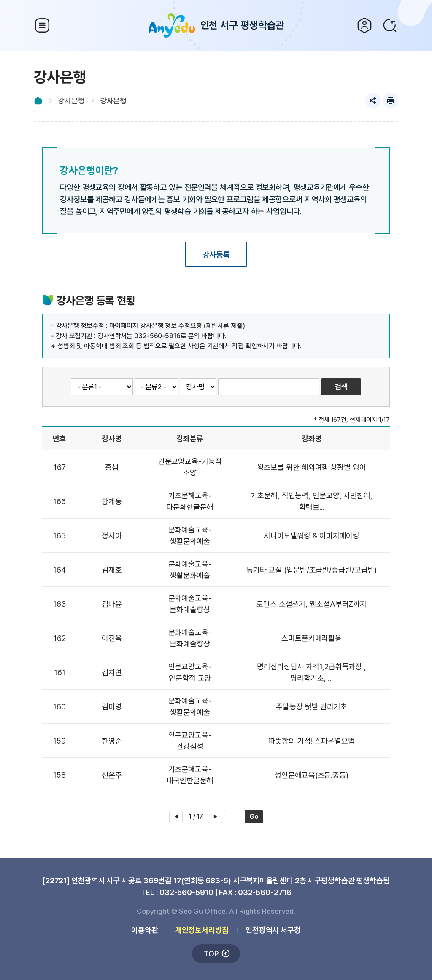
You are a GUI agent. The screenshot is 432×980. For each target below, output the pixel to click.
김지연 (112, 672)
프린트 (391, 100)
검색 (390, 25)
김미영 (112, 707)
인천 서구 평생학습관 (216, 25)
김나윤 (112, 604)
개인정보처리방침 (202, 930)
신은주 (112, 775)
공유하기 (373, 100)
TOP (211, 954)
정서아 (112, 536)
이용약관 (145, 930)
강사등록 (216, 255)
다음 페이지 (216, 817)
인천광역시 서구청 (273, 930)
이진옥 (112, 638)
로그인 (364, 25)
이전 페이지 (176, 817)
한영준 (112, 741)
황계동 (112, 501)
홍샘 (112, 467)
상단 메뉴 (42, 25)
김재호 (112, 570)
